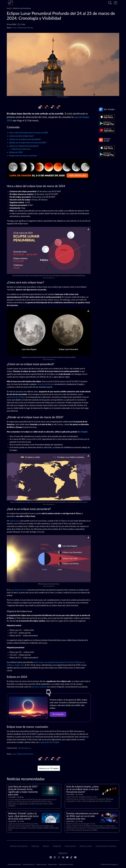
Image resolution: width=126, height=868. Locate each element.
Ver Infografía (58, 714)
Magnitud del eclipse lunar (21, 149)
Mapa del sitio (53, 864)
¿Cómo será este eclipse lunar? (21, 136)
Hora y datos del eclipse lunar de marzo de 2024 (28, 133)
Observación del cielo (26, 28)
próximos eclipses (39, 687)
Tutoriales (35, 846)
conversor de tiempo (45, 384)
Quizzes (46, 846)
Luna (14, 28)
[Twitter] (46, 108)
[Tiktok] (71, 857)
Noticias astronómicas (21, 8)
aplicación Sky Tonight (16, 397)
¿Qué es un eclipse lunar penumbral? (24, 146)
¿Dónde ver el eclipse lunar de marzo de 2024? (28, 143)
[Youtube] (67, 857)
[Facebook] (40, 108)
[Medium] (63, 857)
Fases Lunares (70, 846)
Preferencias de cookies (66, 864)
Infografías (57, 846)
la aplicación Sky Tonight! (49, 742)
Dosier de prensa (41, 864)
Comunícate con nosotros (106, 846)
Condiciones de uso (29, 864)
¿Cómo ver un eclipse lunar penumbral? (25, 139)
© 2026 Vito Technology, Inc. (109, 864)
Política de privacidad (14, 864)
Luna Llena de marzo (19, 590)
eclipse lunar (15, 521)
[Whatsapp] (58, 108)
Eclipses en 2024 (16, 152)
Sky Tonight (82, 432)
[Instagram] (55, 857)
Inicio (9, 8)
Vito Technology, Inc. (64, 97)
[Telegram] (52, 108)
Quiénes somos (86, 846)
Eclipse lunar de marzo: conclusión (23, 156)
